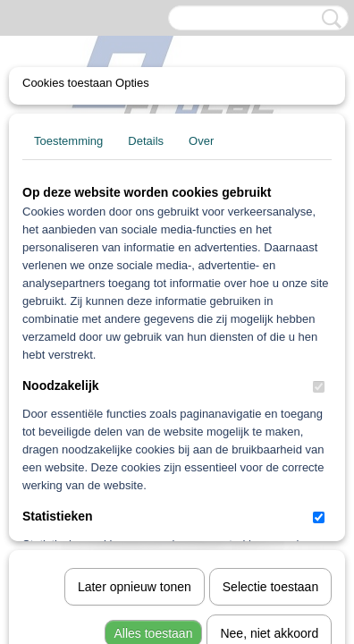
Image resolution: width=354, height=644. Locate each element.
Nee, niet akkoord (269, 425)
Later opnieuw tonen (135, 378)
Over (201, 141)
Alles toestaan (154, 425)
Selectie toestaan (270, 378)
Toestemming (68, 141)
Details (146, 141)
